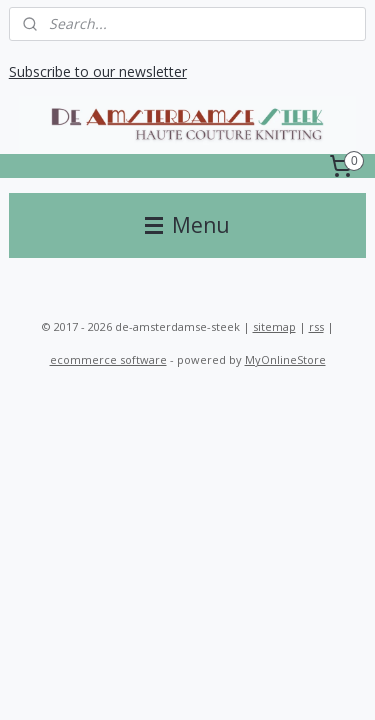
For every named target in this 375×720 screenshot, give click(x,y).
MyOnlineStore (285, 359)
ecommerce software (108, 359)
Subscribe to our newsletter (98, 71)
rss (316, 326)
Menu (187, 225)
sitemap (274, 326)
